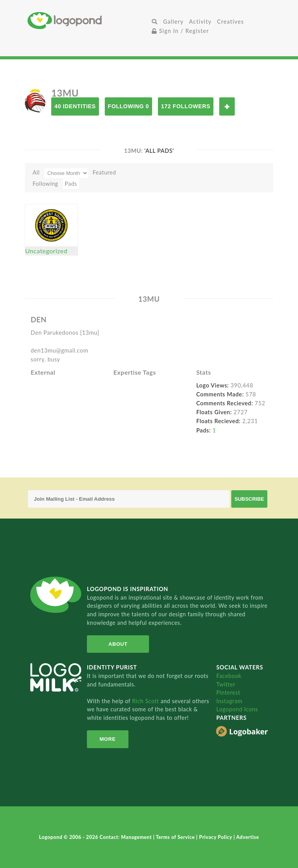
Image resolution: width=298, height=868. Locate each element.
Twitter (226, 684)
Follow (227, 106)
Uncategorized (46, 251)
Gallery (173, 22)
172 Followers (186, 106)
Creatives (230, 22)
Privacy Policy (216, 837)
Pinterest (228, 692)
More (108, 739)
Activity (200, 22)
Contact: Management (126, 837)
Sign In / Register (180, 31)
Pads (71, 184)
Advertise (248, 837)
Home (88, 20)
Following (45, 184)
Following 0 (128, 106)
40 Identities (75, 106)
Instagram (229, 701)
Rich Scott (146, 701)
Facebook (229, 676)
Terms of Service (176, 837)
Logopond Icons (237, 709)
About (118, 644)
